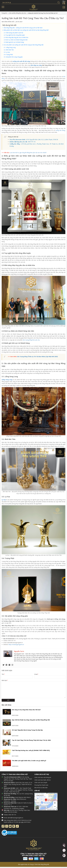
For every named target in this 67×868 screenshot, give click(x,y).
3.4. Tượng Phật (8, 55)
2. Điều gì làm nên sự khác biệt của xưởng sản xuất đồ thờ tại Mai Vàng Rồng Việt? (26, 30)
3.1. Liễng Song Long (10, 47)
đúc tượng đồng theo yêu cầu (31, 340)
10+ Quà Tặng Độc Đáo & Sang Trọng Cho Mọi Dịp (27, 730)
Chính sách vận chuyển (41, 782)
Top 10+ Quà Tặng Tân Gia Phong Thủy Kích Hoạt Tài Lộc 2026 (31, 740)
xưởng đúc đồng (60, 130)
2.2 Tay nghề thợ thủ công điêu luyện (14, 35)
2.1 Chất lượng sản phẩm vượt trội (13, 33)
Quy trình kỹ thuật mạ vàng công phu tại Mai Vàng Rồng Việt (31, 720)
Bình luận (5, 680)
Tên (3, 674)
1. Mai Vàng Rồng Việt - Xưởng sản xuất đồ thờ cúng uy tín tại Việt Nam (22, 28)
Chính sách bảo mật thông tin (43, 777)
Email (36, 674)
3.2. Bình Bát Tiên (9, 50)
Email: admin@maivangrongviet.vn (13, 818)
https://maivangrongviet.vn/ (16, 644)
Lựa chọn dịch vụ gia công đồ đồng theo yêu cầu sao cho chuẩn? (28, 153)
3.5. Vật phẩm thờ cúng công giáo (13, 57)
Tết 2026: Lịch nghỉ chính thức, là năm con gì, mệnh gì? (29, 761)
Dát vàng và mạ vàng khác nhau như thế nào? (26, 710)
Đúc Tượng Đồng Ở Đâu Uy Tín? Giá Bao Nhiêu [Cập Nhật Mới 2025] (37, 357)
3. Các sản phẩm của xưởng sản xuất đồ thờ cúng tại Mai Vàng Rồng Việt (23, 45)
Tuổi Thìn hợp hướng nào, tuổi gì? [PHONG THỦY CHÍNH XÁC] (31, 750)
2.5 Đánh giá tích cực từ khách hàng (14, 42)
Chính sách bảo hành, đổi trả (42, 780)
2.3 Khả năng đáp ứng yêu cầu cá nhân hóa (16, 37)
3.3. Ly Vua (7, 52)
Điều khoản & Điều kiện (41, 788)
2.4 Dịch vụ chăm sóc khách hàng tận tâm (16, 40)
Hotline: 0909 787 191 (10, 815)
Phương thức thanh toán (41, 785)
